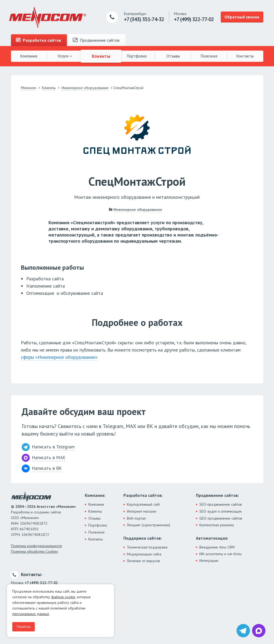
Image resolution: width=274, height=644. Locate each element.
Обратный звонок (242, 17)
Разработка (38, 40)
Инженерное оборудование (138, 209)
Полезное (209, 56)
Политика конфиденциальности (37, 546)
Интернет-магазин (142, 511)
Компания (29, 56)
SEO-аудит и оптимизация (220, 511)
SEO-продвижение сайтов (221, 504)
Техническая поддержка (147, 547)
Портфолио (137, 56)
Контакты (245, 56)
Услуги (65, 56)
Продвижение (96, 40)
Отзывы (173, 56)
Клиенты (101, 56)
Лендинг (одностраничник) (149, 525)
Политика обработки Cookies (35, 551)
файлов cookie (63, 597)
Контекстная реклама (217, 525)
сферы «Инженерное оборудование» (59, 357)
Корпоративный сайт (143, 504)
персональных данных (31, 614)
